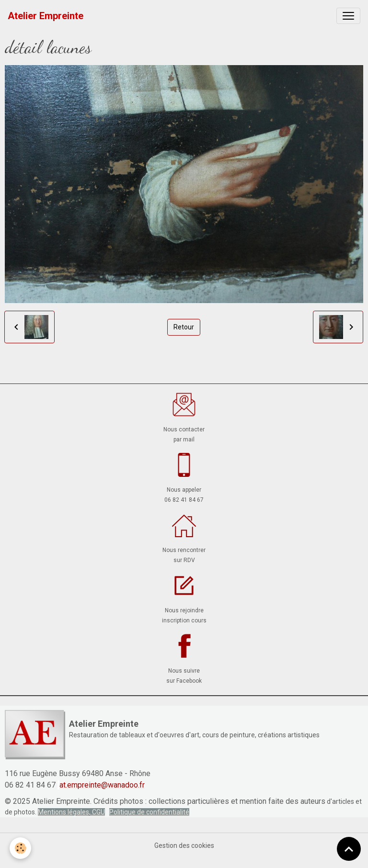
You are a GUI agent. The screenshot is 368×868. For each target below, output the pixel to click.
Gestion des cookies (184, 845)
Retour (184, 327)
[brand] (46, 16)
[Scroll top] (349, 849)
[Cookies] (20, 848)
